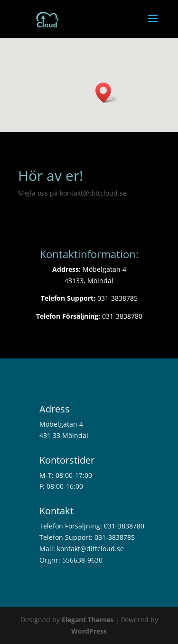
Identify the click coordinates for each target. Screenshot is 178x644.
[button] (106, 93)
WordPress (89, 631)
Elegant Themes (88, 620)
